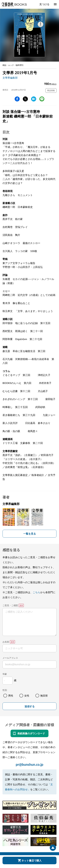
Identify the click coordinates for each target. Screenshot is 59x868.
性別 (5, 690)
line (42, 99)
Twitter (25, 99)
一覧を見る (30, 534)
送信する (30, 706)
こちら (37, 592)
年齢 (5, 674)
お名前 (6, 642)
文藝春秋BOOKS (14, 4)
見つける (44, 4)
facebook (17, 99)
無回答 (44, 696)
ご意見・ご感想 (10, 605)
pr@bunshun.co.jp (29, 764)
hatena (34, 99)
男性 (11, 696)
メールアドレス (10, 658)
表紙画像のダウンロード (31, 733)
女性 (27, 696)
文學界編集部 (10, 78)
